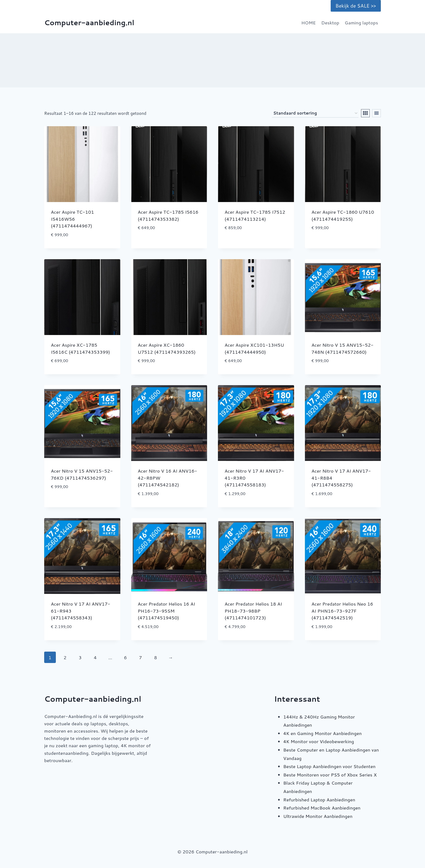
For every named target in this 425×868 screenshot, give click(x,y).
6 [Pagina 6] (125, 657)
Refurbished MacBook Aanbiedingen (322, 808)
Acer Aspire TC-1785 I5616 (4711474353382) (168, 215)
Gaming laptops (361, 22)
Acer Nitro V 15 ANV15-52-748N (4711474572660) (342, 348)
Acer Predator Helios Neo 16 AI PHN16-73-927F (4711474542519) (342, 611)
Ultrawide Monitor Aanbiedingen (318, 816)
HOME (308, 22)
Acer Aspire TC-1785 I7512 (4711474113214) (255, 215)
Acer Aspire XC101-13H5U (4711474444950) (254, 348)
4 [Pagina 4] (95, 657)
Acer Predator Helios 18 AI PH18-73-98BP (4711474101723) (253, 611)
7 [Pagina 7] (141, 657)
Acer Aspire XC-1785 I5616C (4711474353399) (81, 348)
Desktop (330, 22)
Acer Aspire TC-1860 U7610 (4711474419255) (343, 215)
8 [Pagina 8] (155, 657)
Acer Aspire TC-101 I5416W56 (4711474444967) (73, 219)
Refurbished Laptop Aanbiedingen (319, 799)
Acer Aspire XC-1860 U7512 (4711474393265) (167, 348)
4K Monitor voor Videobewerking (319, 741)
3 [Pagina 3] (80, 657)
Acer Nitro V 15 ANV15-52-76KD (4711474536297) (82, 474)
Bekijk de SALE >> (356, 6)
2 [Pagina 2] (65, 657)
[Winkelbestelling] (315, 113)
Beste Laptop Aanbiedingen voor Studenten (329, 766)
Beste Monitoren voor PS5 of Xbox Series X (330, 775)
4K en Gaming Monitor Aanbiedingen (322, 733)
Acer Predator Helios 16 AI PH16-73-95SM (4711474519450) (166, 611)
